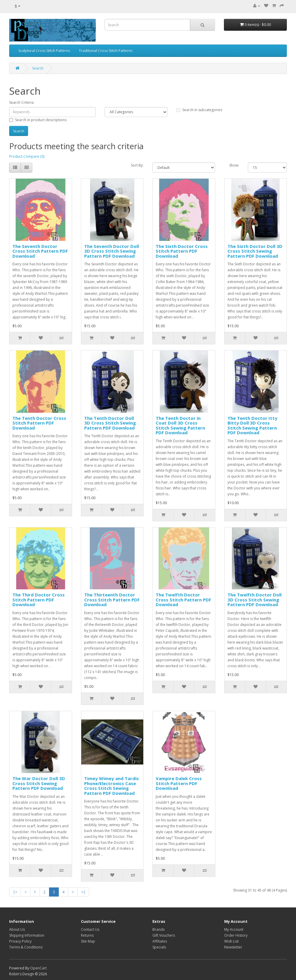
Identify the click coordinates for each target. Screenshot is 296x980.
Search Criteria (21, 102)
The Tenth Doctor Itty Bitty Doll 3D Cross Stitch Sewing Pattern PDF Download (252, 425)
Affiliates (160, 941)
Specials (159, 947)
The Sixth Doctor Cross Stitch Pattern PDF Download (182, 251)
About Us (17, 929)
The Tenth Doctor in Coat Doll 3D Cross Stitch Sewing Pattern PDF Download (180, 425)
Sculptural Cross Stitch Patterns (44, 51)
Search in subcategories (199, 110)
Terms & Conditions (26, 947)
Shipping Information (27, 935)
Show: (234, 165)
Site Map (88, 941)
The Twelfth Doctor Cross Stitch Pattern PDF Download (183, 600)
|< (15, 892)
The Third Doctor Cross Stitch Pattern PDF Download (39, 600)
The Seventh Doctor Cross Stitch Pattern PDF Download (40, 251)
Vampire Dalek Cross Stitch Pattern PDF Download (179, 783)
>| (83, 892)
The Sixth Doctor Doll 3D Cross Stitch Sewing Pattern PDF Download (255, 251)
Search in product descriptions (38, 120)
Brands (158, 929)
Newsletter (233, 947)
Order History (236, 935)
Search (38, 68)
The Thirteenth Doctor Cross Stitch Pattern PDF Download (112, 600)
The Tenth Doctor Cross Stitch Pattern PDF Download (39, 423)
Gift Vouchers (164, 935)
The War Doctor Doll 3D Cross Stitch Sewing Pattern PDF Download (39, 783)
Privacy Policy (20, 941)
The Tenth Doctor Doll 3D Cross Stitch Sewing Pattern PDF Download (110, 423)
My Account (234, 929)
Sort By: (137, 165)
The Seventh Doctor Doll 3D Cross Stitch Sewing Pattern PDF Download (112, 251)
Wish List (231, 941)
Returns (87, 935)
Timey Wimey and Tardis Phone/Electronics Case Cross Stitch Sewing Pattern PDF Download (112, 786)
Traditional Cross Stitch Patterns (106, 51)
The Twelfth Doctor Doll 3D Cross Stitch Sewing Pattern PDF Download (254, 600)
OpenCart (38, 968)
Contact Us (90, 929)
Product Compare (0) (27, 156)
